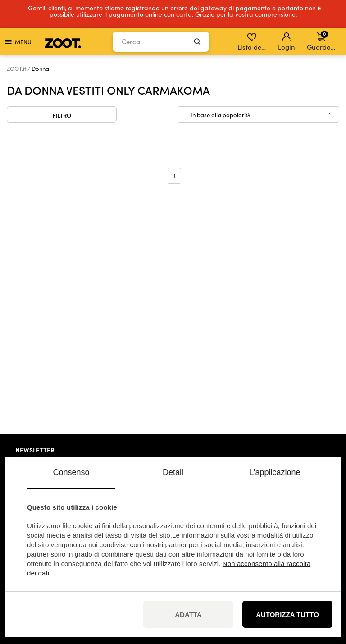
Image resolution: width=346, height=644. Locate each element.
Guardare (322, 41)
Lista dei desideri (253, 42)
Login (287, 42)
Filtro (62, 115)
